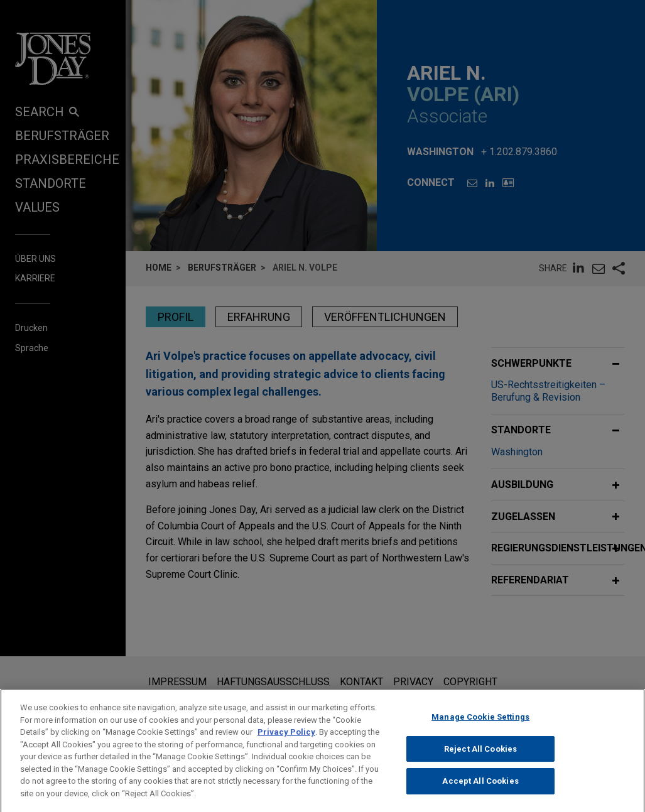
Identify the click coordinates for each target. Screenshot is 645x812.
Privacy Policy (286, 746)
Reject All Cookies (480, 763)
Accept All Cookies (480, 795)
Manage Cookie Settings (480, 731)
